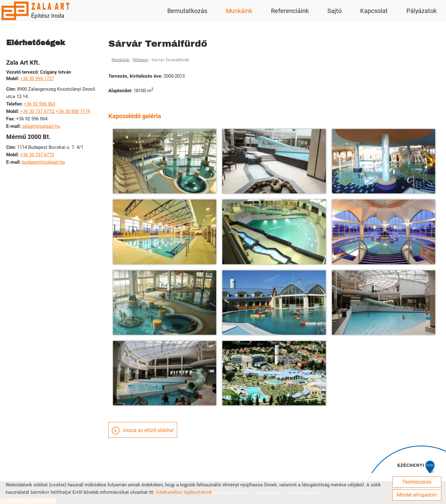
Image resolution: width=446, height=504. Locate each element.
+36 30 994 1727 (37, 79)
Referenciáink (290, 11)
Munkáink (239, 11)
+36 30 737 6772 (37, 111)
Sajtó (334, 11)
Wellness (140, 60)
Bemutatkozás (187, 11)
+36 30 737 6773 (37, 155)
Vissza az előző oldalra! (148, 430)
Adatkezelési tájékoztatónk (184, 492)
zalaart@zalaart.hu (41, 126)
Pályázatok (422, 11)
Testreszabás (417, 482)
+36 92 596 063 (39, 104)
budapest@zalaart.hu (44, 162)
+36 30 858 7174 (73, 111)
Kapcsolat (374, 11)
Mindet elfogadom (417, 495)
